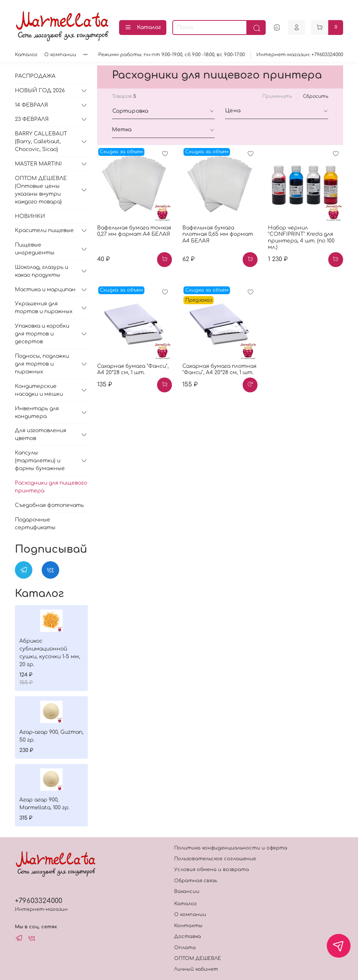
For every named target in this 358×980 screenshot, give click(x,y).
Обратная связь (196, 881)
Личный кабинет (196, 969)
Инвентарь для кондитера (37, 412)
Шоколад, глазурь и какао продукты (41, 271)
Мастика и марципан (45, 290)
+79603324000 (39, 901)
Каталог (143, 28)
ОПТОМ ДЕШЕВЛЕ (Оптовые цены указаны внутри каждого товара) (41, 190)
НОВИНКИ (30, 216)
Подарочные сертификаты (35, 524)
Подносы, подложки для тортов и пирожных (42, 364)
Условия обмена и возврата (212, 870)
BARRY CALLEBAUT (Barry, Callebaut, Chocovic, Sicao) (41, 142)
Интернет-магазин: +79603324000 (300, 55)
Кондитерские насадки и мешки (39, 390)
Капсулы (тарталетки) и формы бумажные (40, 461)
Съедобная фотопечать (49, 505)
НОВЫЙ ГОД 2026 (40, 91)
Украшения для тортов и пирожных (44, 308)
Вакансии (187, 891)
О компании (60, 55)
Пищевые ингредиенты (35, 249)
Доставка (188, 936)
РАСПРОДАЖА (35, 76)
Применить (277, 96)
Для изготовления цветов (41, 434)
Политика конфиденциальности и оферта (231, 848)
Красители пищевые (44, 230)
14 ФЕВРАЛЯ (31, 105)
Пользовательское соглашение (215, 859)
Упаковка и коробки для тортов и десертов (42, 334)
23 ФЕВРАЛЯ (32, 119)
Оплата (185, 948)
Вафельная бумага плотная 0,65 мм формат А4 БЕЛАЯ (218, 234)
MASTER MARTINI (38, 164)
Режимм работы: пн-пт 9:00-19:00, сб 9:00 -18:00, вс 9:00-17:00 (172, 55)
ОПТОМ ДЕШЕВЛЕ (198, 958)
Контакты (188, 926)
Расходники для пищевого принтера (51, 487)
